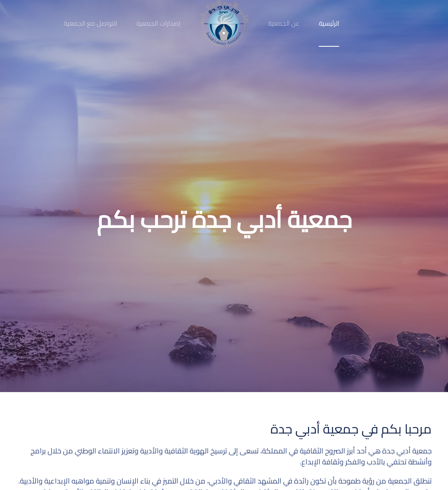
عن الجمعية (284, 23)
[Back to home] (224, 23)
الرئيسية (329, 23)
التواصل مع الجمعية (90, 23)
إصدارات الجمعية (158, 23)
